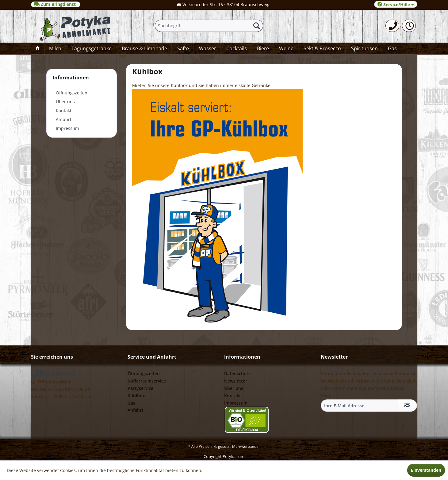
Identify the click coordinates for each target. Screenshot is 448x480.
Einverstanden (426, 470)
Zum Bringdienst (56, 4)
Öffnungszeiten (72, 93)
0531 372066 (53, 374)
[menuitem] (392, 26)
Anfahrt (64, 119)
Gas (131, 403)
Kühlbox (136, 396)
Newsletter (236, 381)
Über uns (65, 102)
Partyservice (140, 388)
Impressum (67, 128)
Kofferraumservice (147, 381)
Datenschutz (237, 373)
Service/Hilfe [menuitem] (396, 4)
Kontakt (64, 110)
